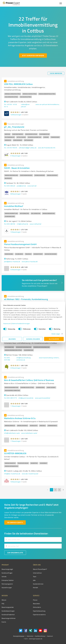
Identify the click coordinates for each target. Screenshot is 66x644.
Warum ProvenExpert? (40, 569)
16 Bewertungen (15, 482)
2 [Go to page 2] (55, 490)
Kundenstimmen (38, 584)
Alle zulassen (54, 339)
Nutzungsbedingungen (19, 636)
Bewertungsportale (8, 607)
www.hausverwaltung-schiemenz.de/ (50, 358)
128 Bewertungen (16, 115)
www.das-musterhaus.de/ (30, 474)
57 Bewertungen (15, 156)
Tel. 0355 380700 (10, 224)
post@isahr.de (21, 186)
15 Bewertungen (15, 232)
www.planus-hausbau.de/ (30, 262)
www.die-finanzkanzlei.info (47, 148)
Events (4, 622)
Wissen (4, 600)
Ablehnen (12, 339)
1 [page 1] (52, 490)
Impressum (7, 323)
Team (35, 577)
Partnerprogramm (7, 584)
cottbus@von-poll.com (25, 105)
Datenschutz (30, 636)
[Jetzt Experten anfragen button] (33, 56)
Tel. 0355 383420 (10, 186)
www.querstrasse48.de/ (43, 398)
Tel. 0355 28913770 (10, 398)
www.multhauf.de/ (36, 224)
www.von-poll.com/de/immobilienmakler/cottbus (48, 104)
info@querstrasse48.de (26, 398)
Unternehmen (37, 573)
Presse (35, 600)
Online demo (37, 607)
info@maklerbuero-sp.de (12, 433)
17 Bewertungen (15, 441)
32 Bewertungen (15, 270)
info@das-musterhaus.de (12, 474)
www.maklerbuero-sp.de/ (29, 433)
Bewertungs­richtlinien (9, 618)
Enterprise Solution (8, 580)
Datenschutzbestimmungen (21, 323)
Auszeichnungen (7, 587)
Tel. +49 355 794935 (11, 148)
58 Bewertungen (15, 194)
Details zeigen (56, 334)
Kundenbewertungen (8, 611)
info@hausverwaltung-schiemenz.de (24, 359)
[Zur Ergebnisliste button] (15, 553)
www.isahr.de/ (32, 186)
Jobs (34, 580)
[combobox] (33, 540)
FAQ (3, 604)
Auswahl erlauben (33, 339)
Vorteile (4, 577)
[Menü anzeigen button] (61, 3)
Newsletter (36, 604)
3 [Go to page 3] (59, 490)
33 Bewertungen (15, 368)
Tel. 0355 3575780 (7, 359)
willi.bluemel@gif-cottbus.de (28, 148)
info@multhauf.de (22, 224)
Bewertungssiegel (7, 569)
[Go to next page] (63, 490)
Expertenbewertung (39, 611)
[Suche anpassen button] (56, 73)
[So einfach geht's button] (15, 522)
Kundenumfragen (7, 573)
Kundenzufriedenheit (8, 615)
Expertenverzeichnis (39, 615)
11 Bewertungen (15, 406)
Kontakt (35, 587)
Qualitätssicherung (40, 636)
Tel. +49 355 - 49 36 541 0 (10, 105)
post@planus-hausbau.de (12, 262)
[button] (15, 112)
